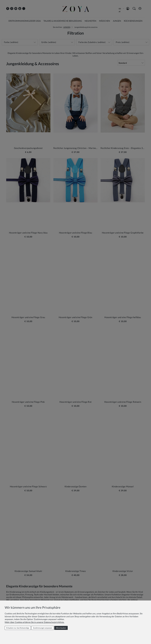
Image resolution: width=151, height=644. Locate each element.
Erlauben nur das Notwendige (18, 628)
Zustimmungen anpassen (43, 628)
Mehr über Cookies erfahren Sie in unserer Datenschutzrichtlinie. (35, 622)
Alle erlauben (61, 628)
